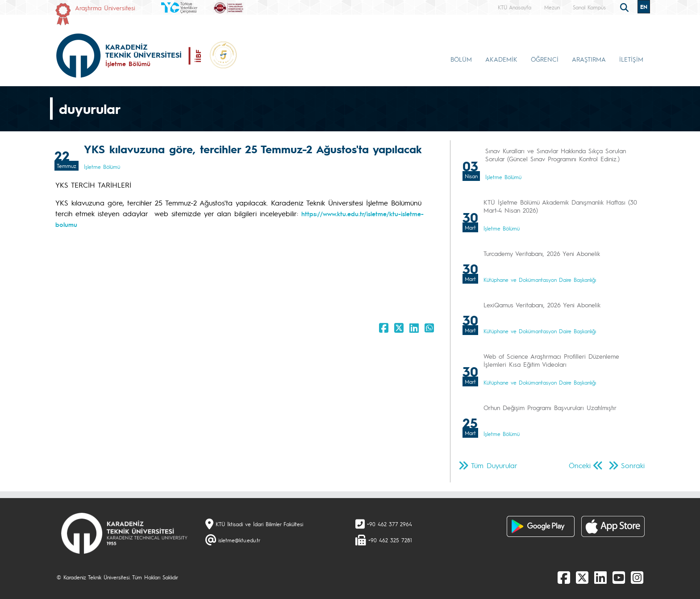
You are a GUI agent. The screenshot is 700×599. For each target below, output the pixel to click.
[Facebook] (564, 577)
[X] (582, 577)
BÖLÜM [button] (461, 59)
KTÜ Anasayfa (515, 7)
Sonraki (633, 465)
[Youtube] (619, 577)
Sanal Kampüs (589, 7)
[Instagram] (637, 577)
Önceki (580, 465)
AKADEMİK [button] (501, 59)
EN (644, 7)
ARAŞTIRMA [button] (589, 59)
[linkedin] (600, 577)
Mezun (552, 7)
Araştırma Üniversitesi (105, 8)
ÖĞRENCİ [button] (545, 59)
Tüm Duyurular (494, 465)
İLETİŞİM (631, 59)
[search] (625, 7)
